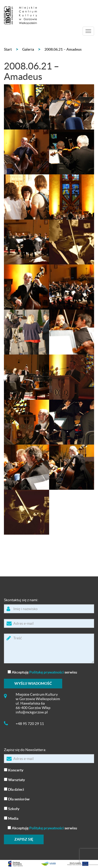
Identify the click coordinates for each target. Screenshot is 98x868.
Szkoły (12, 808)
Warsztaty (14, 779)
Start (8, 49)
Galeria (28, 49)
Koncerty (14, 770)
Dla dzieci (14, 789)
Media (11, 818)
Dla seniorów (17, 799)
